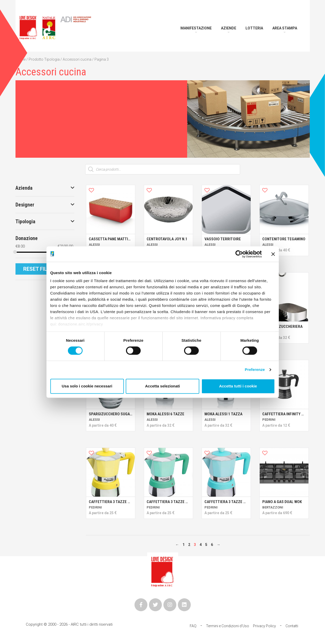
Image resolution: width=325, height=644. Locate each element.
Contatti (292, 626)
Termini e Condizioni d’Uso (228, 626)
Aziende (229, 28)
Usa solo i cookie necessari (87, 386)
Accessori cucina (77, 59)
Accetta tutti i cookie (238, 386)
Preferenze (255, 370)
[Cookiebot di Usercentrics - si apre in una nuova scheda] (239, 254)
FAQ (193, 626)
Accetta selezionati (162, 386)
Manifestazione (196, 28)
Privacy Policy (264, 626)
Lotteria (254, 28)
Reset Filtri (39, 269)
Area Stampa (285, 28)
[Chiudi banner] (273, 254)
